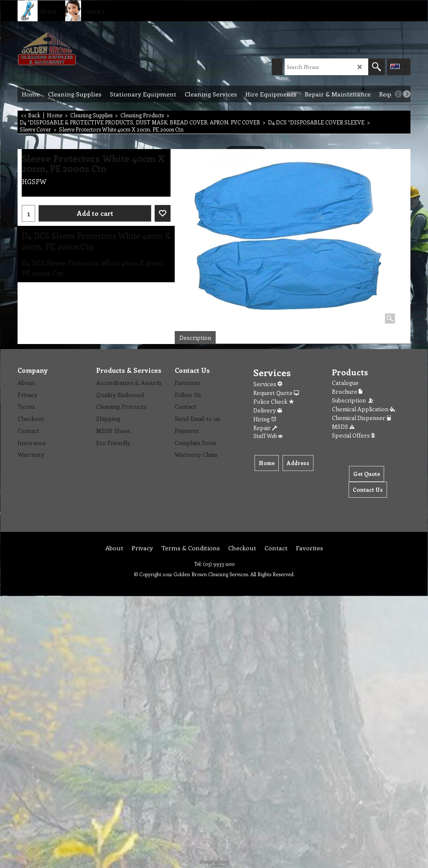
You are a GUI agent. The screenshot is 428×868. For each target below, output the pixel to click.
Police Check (274, 401)
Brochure (347, 391)
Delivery (268, 410)
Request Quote (276, 393)
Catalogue (345, 383)
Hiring (265, 419)
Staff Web (268, 436)
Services (268, 384)
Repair (265, 428)
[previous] (398, 94)
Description (195, 338)
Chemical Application (363, 409)
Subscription (353, 400)
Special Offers (353, 435)
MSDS (343, 426)
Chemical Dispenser (362, 418)
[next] (407, 94)
